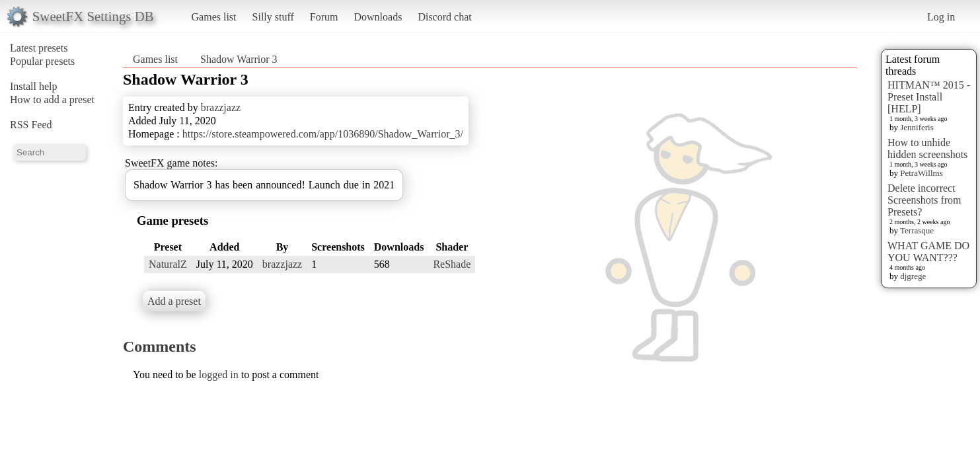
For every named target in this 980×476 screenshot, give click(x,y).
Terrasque (917, 230)
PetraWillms (921, 173)
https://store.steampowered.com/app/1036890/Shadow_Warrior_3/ (323, 134)
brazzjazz (221, 107)
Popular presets (42, 61)
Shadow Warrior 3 (239, 59)
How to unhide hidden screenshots (927, 148)
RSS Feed (31, 125)
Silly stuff (273, 17)
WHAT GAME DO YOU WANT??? (928, 252)
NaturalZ (168, 264)
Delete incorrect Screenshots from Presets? (924, 200)
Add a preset (174, 301)
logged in (219, 375)
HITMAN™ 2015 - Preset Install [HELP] (929, 97)
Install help (34, 86)
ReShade (452, 264)
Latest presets (39, 48)
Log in (941, 17)
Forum (324, 17)
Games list (214, 17)
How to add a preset (52, 99)
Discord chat (444, 17)
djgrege (913, 276)
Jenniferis (917, 127)
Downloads (378, 17)
